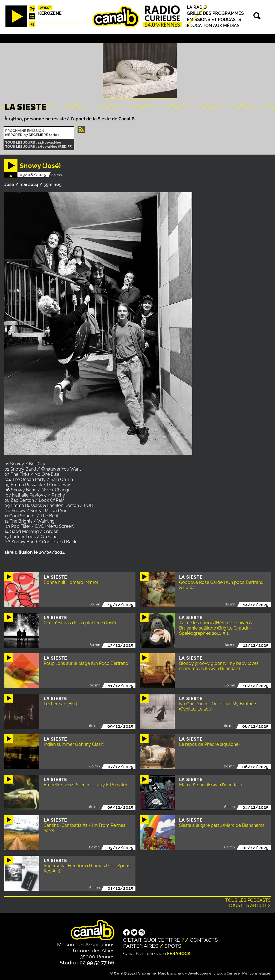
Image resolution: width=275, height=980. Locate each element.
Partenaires (141, 946)
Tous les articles (249, 905)
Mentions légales (256, 973)
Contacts (204, 940)
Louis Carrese (228, 973)
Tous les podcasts (248, 900)
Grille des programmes (215, 14)
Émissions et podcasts (214, 20)
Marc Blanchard (171, 973)
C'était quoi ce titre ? (153, 940)
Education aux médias (213, 26)
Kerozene (50, 13)
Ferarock (179, 954)
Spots (173, 946)
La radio (197, 7)
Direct (45, 8)
